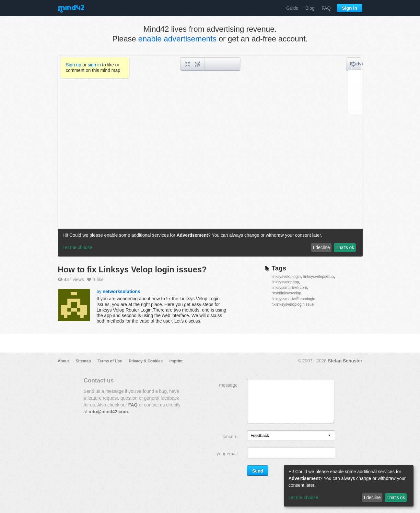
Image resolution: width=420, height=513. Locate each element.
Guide (292, 8)
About (63, 361)
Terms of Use (110, 361)
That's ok (396, 497)
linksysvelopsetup (319, 277)
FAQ (326, 8)
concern (229, 437)
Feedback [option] (260, 435)
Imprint (176, 361)
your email (227, 454)
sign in (94, 65)
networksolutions (122, 291)
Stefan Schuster (345, 361)
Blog (310, 8)
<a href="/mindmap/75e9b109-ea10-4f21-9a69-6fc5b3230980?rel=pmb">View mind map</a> (210, 156)
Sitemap (83, 361)
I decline (372, 497)
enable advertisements (177, 39)
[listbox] (291, 436)
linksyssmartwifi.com (289, 288)
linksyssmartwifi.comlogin (293, 299)
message (228, 385)
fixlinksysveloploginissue (293, 304)
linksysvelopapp (285, 282)
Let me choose (303, 497)
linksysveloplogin (286, 277)
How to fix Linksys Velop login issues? (132, 269)
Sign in (350, 8)
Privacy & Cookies (146, 361)
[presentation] (329, 436)
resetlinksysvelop (286, 293)
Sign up (73, 65)
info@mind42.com (108, 412)
